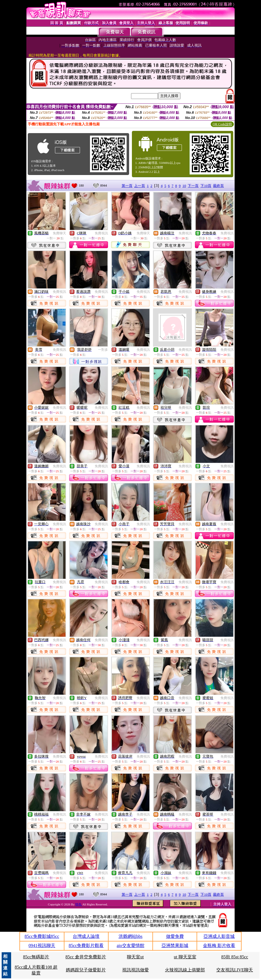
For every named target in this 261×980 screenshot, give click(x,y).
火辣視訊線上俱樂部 (185, 970)
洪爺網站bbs (130, 936)
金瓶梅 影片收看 (219, 945)
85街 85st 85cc (235, 957)
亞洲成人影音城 (219, 936)
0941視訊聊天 (42, 945)
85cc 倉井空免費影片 (86, 957)
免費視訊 (101, 233)
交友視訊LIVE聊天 (235, 970)
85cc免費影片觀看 (86, 945)
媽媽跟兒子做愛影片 (86, 970)
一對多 (103, 350)
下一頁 (193, 186)
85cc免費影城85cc (42, 936)
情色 (79, 904)
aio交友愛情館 (130, 945)
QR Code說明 (222, 124)
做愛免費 (175, 936)
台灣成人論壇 (86, 936)
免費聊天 (59, 233)
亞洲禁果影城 (175, 945)
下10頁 (206, 186)
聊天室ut (135, 957)
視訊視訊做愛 (135, 970)
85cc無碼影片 (36, 957)
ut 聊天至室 (185, 957)
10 (184, 186)
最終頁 (218, 186)
